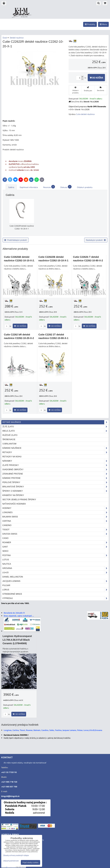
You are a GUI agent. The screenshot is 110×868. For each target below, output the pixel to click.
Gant (55, 547)
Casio (5, 538)
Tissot (55, 530)
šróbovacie (9, 439)
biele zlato (55, 431)
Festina (55, 555)
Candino (7, 525)
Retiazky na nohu (12, 457)
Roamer (55, 543)
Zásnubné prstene (55, 474)
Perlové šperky (55, 482)
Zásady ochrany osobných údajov (16, 855)
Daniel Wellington (13, 577)
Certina (55, 521)
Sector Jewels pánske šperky (19, 500)
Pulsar (6, 585)
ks (8, 326)
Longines (55, 512)
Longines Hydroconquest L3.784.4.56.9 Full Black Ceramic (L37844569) (17, 640)
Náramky (55, 461)
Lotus (6, 560)
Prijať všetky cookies (30, 862)
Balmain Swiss (55, 517)
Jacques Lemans (55, 581)
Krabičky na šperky (13, 495)
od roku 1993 (24, 17)
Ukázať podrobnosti (11, 861)
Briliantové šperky (55, 487)
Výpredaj (55, 598)
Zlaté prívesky (55, 465)
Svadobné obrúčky (55, 470)
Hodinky (55, 508)
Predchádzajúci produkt (16, 240)
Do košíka (96, 78)
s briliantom (9, 444)
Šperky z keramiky (55, 491)
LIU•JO (55, 573)
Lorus (55, 590)
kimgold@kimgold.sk (10, 796)
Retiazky (55, 452)
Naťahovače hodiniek (14, 504)
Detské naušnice (55, 422)
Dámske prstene (55, 478)
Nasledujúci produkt (96, 240)
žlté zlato (55, 427)
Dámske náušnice (55, 448)
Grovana (55, 568)
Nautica (7, 564)
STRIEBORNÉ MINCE (12, 594)
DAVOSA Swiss (55, 534)
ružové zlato (10, 435)
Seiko (5, 551)
